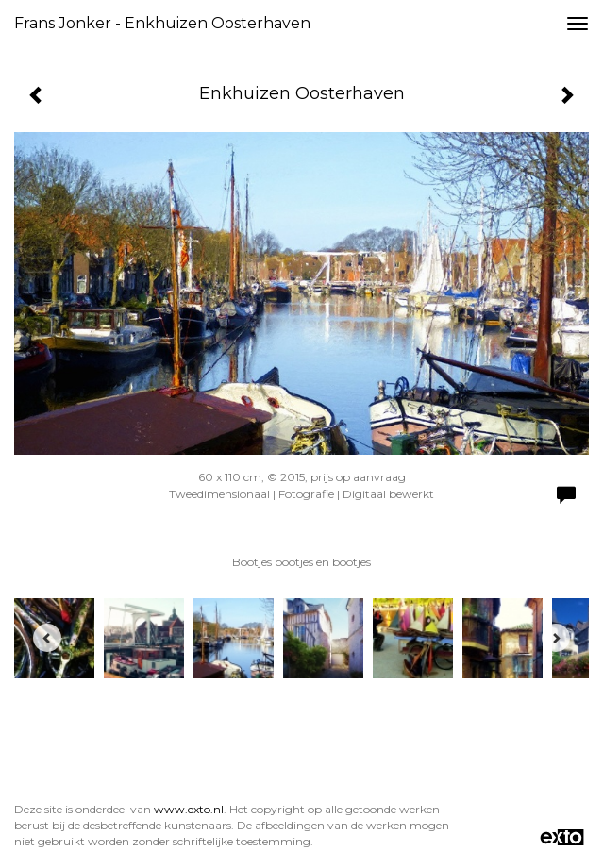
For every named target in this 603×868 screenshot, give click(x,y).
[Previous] (47, 638)
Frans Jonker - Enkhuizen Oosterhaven (162, 23)
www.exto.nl (189, 809)
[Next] (556, 638)
